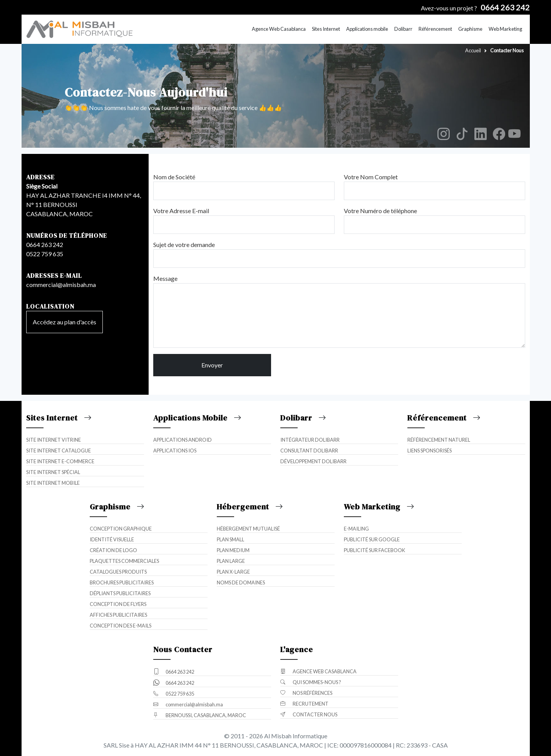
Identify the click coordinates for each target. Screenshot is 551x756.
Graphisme (470, 29)
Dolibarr (403, 29)
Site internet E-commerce (60, 461)
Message (165, 278)
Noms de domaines (241, 582)
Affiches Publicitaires (118, 615)
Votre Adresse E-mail (181, 211)
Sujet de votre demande (184, 244)
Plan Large (231, 561)
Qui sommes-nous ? (311, 682)
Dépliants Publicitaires (120, 593)
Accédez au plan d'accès (64, 322)
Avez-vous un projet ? (475, 8)
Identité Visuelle (112, 539)
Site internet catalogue (59, 451)
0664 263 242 (45, 244)
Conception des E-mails (121, 626)
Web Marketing (505, 29)
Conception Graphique (121, 529)
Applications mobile (367, 29)
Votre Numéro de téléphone (380, 211)
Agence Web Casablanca (279, 29)
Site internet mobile (53, 483)
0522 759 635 (45, 254)
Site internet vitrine (54, 440)
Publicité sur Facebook (374, 550)
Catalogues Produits (118, 572)
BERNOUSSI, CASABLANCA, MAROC (200, 715)
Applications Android (183, 440)
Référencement (435, 29)
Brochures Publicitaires (122, 582)
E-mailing (356, 529)
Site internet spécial (53, 472)
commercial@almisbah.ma (61, 285)
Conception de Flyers (118, 604)
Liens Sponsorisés (430, 451)
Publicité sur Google (372, 539)
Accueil (473, 50)
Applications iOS (175, 451)
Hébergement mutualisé (248, 529)
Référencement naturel (439, 440)
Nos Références (306, 693)
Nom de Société (174, 177)
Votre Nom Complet (371, 177)
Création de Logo (113, 550)
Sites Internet (326, 29)
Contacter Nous (309, 714)
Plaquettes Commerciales (124, 561)
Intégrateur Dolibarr (310, 440)
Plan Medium (233, 550)
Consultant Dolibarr (309, 451)
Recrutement (304, 704)
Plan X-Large (233, 572)
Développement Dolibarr (313, 461)
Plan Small (230, 539)
